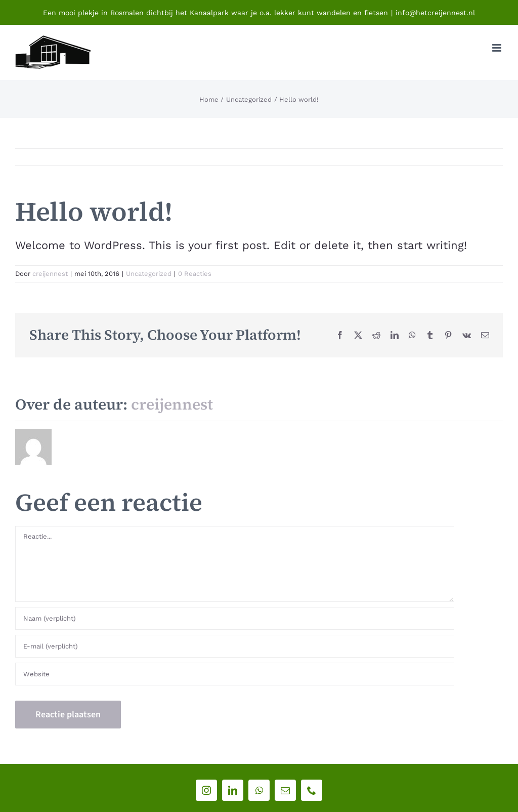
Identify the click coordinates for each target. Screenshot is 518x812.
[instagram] (206, 790)
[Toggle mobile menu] (498, 48)
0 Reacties (195, 274)
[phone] (312, 790)
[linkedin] (233, 790)
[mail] (285, 790)
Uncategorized (149, 274)
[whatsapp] (259, 790)
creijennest (50, 274)
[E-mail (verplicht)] (235, 646)
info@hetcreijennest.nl (435, 13)
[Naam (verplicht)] (235, 618)
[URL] (235, 674)
